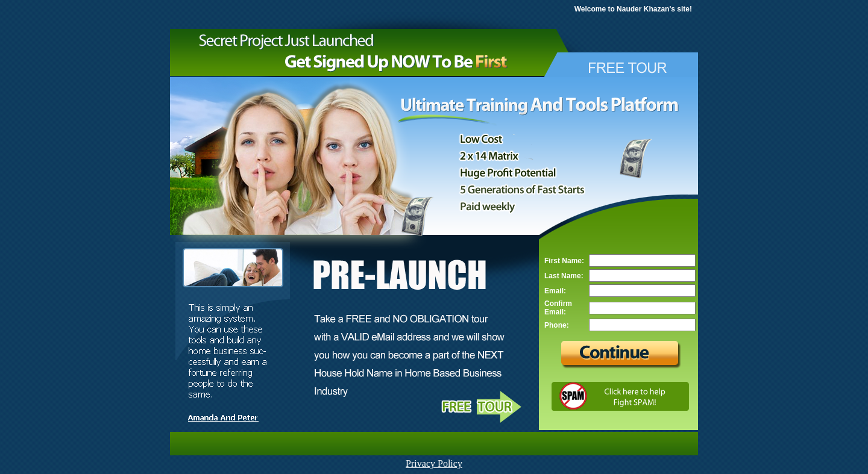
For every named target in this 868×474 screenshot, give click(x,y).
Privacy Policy (434, 463)
